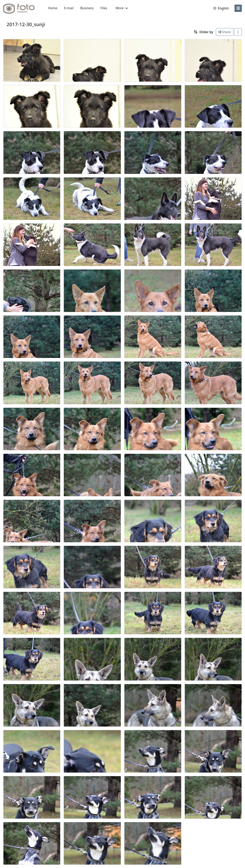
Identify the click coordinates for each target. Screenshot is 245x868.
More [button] (122, 8)
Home (53, 8)
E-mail (69, 8)
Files (104, 8)
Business (87, 8)
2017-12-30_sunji (26, 24)
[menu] (238, 8)
